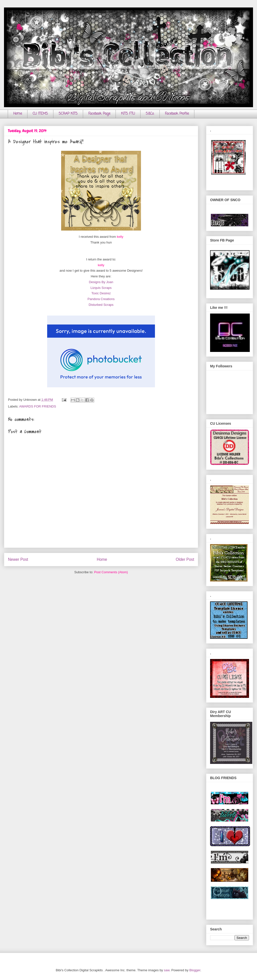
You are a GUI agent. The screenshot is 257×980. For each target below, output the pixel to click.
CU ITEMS (40, 114)
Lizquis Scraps (101, 288)
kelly (120, 237)
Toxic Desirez (101, 293)
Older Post (185, 559)
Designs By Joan (101, 282)
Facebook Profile (177, 114)
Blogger (195, 970)
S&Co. (150, 114)
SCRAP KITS (68, 114)
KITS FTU (128, 114)
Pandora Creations (101, 299)
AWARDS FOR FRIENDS (38, 406)
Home (18, 114)
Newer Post (18, 559)
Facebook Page (99, 114)
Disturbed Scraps (101, 305)
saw (167, 970)
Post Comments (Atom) (111, 572)
